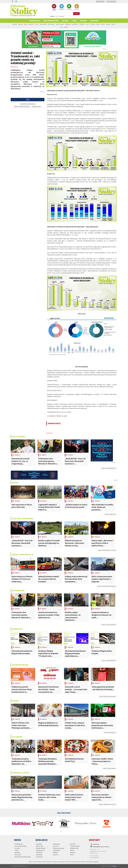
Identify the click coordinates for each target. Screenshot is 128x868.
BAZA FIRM (77, 7)
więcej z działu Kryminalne (109, 625)
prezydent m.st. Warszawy (28, 104)
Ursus (87, 24)
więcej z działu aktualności (109, 468)
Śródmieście (75, 24)
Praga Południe (60, 24)
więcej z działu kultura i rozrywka (107, 550)
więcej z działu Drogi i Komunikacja (106, 586)
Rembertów (68, 24)
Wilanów (108, 24)
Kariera (83, 21)
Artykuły (52, 16)
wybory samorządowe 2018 (22, 107)
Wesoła (103, 24)
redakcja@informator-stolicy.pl (101, 847)
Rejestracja (112, 2)
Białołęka (20, 24)
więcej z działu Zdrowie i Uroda (107, 804)
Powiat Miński (43, 24)
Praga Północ (51, 24)
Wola (61, 27)
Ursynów (93, 24)
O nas (74, 21)
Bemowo (15, 24)
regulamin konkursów (23, 857)
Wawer (98, 24)
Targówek (82, 24)
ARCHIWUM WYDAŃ (54, 7)
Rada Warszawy (36, 107)
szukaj (76, 14)
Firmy (57, 16)
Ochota (37, 24)
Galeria (65, 21)
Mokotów (31, 24)
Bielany (26, 24)
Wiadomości (35, 21)
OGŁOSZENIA (69, 7)
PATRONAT (94, 21)
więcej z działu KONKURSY (109, 661)
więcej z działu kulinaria (109, 768)
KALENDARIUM (62, 7)
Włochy (114, 24)
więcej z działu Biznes (110, 732)
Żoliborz (66, 27)
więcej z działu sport (110, 514)
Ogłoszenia (61, 16)
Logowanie (100, 2)
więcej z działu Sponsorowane (108, 696)
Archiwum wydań (51, 21)
